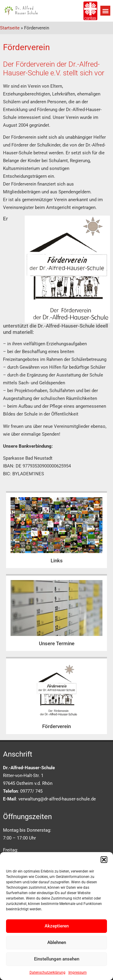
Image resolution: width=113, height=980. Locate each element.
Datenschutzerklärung (47, 972)
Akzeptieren (57, 926)
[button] (104, 860)
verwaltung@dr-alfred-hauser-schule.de (57, 799)
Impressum (78, 972)
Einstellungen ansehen (57, 959)
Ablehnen (57, 942)
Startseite (10, 28)
